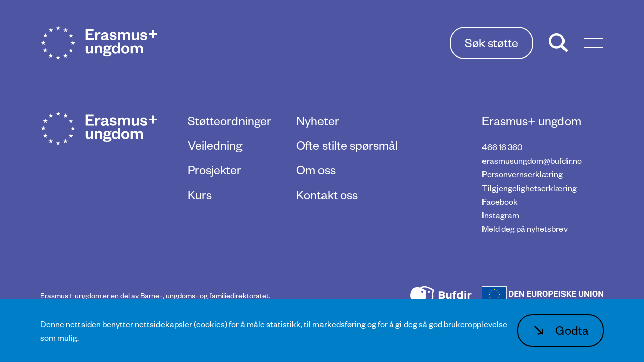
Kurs (200, 194)
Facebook (500, 201)
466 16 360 (502, 147)
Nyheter (318, 120)
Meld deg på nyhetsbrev (525, 229)
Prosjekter (215, 170)
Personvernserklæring (522, 174)
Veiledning (215, 145)
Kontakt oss (327, 194)
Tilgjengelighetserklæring (529, 188)
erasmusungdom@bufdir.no (532, 161)
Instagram (501, 215)
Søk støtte (492, 42)
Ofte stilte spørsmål (347, 145)
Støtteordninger (229, 120)
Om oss (316, 170)
